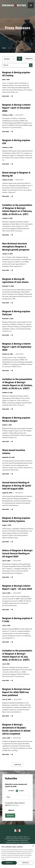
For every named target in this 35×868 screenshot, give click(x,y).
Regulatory (29, 59)
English (22, 791)
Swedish (11, 791)
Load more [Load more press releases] (17, 765)
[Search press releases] (17, 65)
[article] (17, 86)
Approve (11, 810)
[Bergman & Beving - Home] (17, 831)
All (19, 59)
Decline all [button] (26, 863)
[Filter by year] (9, 59)
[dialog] (17, 856)
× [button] (33, 846)
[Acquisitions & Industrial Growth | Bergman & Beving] (14, 5)
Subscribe (10, 816)
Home (4, 48)
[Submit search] (31, 65)
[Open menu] (31, 5)
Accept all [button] (9, 863)
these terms (15, 805)
